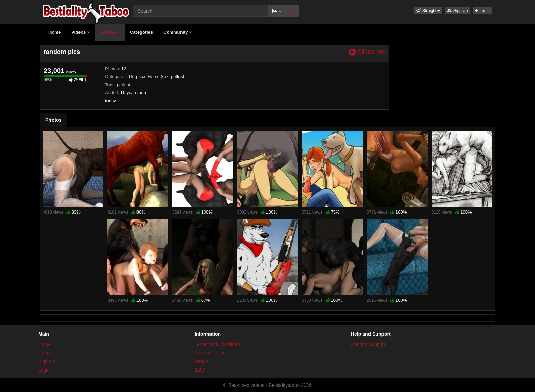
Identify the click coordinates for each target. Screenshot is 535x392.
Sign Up (458, 11)
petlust (177, 77)
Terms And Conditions (218, 344)
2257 (200, 370)
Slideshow (367, 52)
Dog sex (137, 77)
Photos (110, 32)
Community (178, 32)
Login (482, 11)
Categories (141, 32)
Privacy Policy (209, 353)
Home (55, 32)
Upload (46, 353)
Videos (81, 32)
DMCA (201, 361)
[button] (428, 11)
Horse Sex (158, 77)
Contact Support (368, 344)
